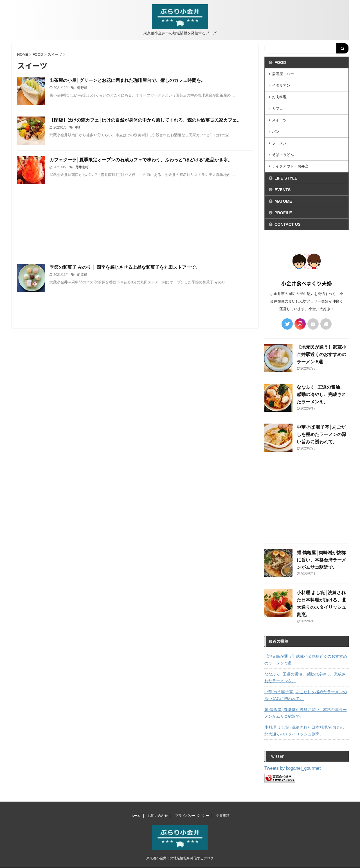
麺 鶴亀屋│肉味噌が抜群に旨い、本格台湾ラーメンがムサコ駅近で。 (321, 560)
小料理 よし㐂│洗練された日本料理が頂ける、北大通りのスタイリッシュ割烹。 (306, 731)
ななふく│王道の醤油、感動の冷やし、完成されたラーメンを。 (321, 394)
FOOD (280, 62)
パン (276, 132)
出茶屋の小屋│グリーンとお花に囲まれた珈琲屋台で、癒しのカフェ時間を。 (127, 80)
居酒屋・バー (283, 74)
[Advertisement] (135, 223)
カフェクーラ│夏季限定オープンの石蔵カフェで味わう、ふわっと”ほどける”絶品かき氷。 (141, 160)
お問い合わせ (158, 816)
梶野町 (82, 88)
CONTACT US (288, 224)
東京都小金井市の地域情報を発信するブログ (180, 858)
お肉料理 (279, 97)
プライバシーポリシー (192, 816)
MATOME (283, 201)
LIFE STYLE (286, 178)
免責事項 (223, 816)
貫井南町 (82, 167)
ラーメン (279, 143)
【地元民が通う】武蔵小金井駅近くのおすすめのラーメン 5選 (321, 354)
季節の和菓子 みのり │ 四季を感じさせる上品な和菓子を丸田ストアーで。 (125, 267)
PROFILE (283, 213)
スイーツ (279, 120)
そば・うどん (283, 155)
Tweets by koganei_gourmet (292, 768)
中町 (78, 127)
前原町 (82, 275)
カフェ (277, 108)
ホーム (136, 816)
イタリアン (281, 85)
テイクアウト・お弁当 (290, 166)
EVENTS (283, 190)
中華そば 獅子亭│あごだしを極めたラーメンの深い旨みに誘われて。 (321, 434)
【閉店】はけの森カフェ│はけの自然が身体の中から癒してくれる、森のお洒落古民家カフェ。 (145, 120)
